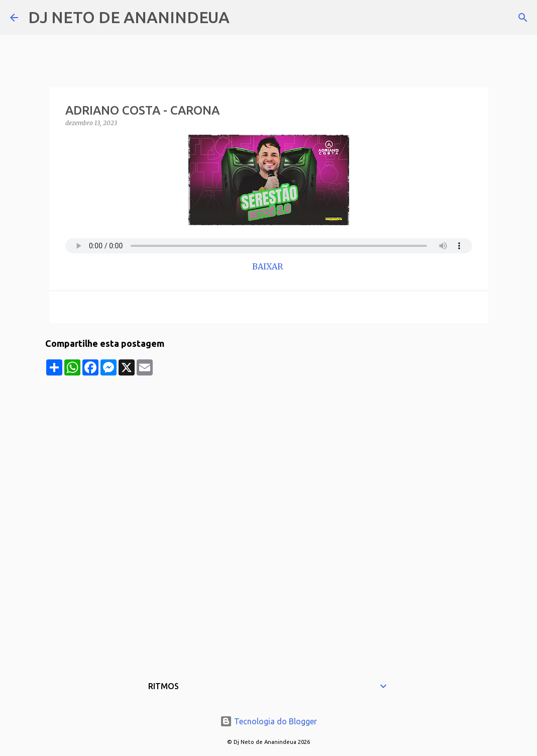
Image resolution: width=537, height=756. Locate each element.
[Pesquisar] (244, 18)
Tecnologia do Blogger (268, 721)
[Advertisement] (269, 446)
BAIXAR (268, 266)
